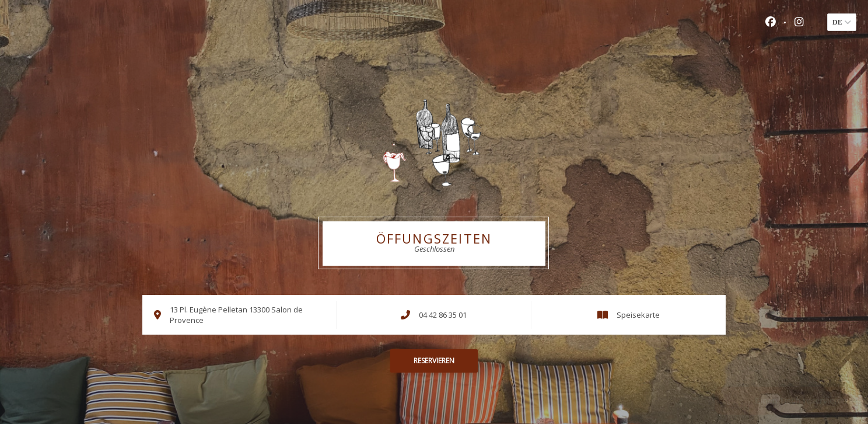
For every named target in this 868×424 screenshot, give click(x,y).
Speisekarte (638, 315)
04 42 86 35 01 (443, 315)
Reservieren (434, 361)
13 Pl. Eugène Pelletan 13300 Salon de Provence (236, 315)
